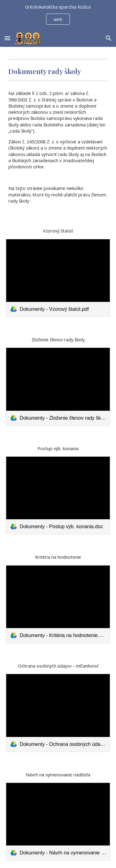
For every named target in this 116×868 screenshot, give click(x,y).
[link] (58, 278)
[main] (58, 70)
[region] (58, 15)
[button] (7, 38)
